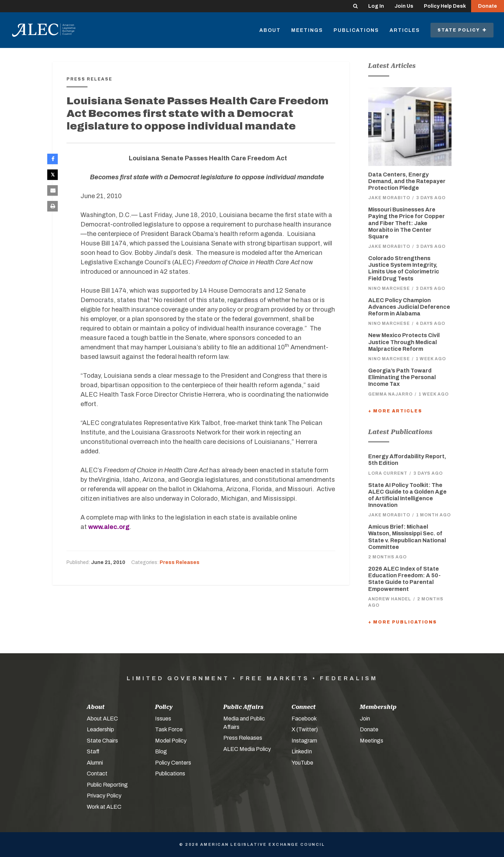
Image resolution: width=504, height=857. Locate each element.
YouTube (302, 763)
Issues (163, 719)
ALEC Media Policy (247, 749)
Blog (161, 751)
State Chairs (102, 741)
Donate (488, 6)
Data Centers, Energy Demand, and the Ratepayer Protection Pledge (407, 181)
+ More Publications (402, 622)
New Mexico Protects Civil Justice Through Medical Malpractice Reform (404, 342)
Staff (93, 751)
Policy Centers (173, 763)
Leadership (100, 729)
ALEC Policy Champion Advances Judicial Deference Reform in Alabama (409, 307)
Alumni (95, 763)
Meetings (307, 30)
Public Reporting (107, 785)
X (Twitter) (305, 729)
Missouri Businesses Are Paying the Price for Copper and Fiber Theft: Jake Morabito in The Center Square (407, 223)
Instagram (304, 741)
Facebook (304, 719)
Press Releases (180, 562)
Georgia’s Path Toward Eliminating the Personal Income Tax (402, 377)
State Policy (462, 30)
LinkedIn (302, 751)
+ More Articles (395, 411)
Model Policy (171, 741)
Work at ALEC (104, 807)
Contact (97, 774)
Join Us (404, 6)
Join (365, 719)
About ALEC (102, 719)
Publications (356, 30)
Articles (405, 30)
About (270, 30)
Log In (376, 6)
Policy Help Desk (445, 6)
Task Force (169, 729)
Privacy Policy (104, 796)
